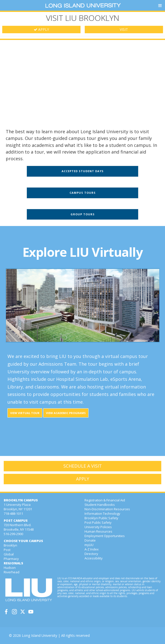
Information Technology (102, 514)
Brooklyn (10, 545)
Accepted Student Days (83, 171)
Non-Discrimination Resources (107, 509)
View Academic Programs (66, 413)
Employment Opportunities (105, 536)
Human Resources (98, 531)
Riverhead (12, 572)
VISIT (124, 29)
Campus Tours (83, 193)
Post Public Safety (98, 522)
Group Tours (83, 214)
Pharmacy (11, 559)
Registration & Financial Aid (105, 500)
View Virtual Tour (25, 413)
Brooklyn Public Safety (101, 518)
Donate (90, 540)
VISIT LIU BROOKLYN (83, 18)
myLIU (89, 545)
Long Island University (40, 635)
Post (7, 550)
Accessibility (94, 558)
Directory (91, 554)
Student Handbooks (100, 505)
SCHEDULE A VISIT (83, 466)
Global (9, 554)
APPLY (41, 30)
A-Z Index (92, 549)
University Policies (98, 527)
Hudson (10, 568)
